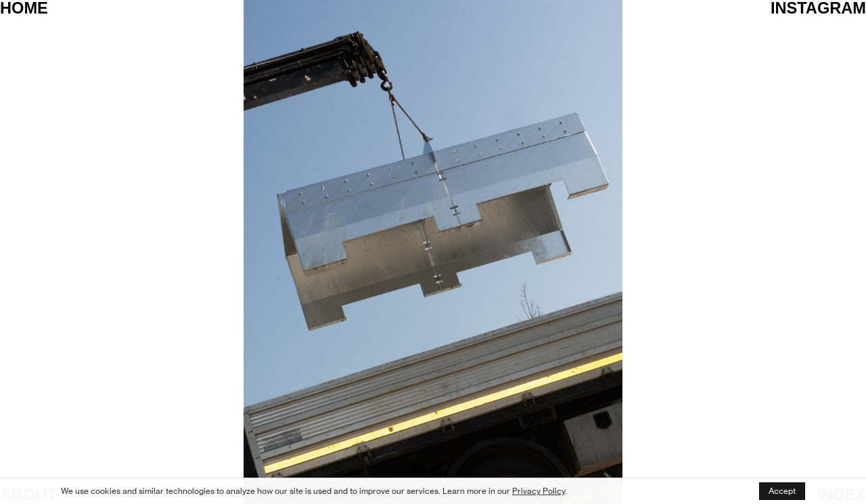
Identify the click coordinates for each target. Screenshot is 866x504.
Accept (782, 491)
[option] (433, 252)
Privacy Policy (539, 491)
